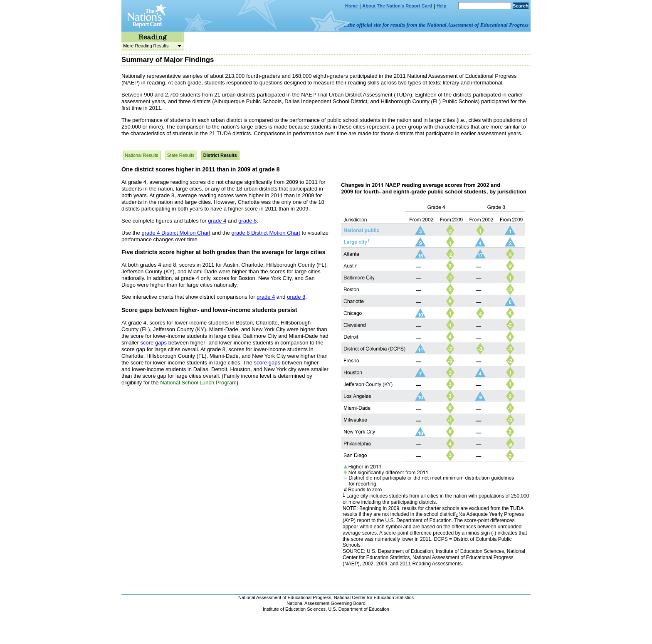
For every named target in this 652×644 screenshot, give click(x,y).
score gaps (154, 343)
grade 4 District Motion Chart (176, 233)
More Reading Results (151, 46)
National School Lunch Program (198, 383)
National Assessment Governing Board (326, 603)
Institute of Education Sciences (294, 609)
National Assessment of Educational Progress (285, 597)
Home (352, 6)
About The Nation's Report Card (397, 6)
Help (442, 6)
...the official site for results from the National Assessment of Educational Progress (436, 25)
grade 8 (247, 221)
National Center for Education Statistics (374, 597)
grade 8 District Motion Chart (265, 233)
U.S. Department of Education (359, 609)
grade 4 (217, 221)
